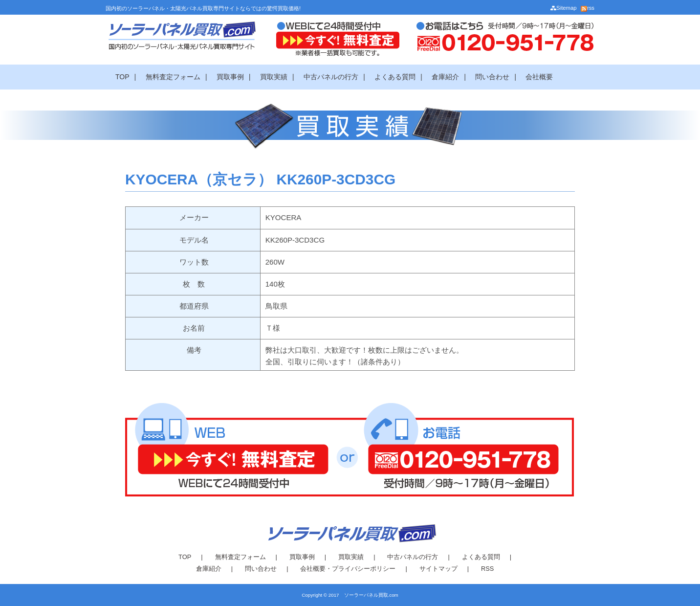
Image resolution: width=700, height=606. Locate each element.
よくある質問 (395, 77)
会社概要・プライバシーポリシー (348, 569)
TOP (122, 77)
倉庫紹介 (445, 77)
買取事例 (230, 77)
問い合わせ (492, 77)
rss (588, 8)
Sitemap (563, 8)
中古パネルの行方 (331, 77)
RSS (487, 569)
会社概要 (539, 77)
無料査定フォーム (173, 77)
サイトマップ (438, 569)
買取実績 (274, 77)
